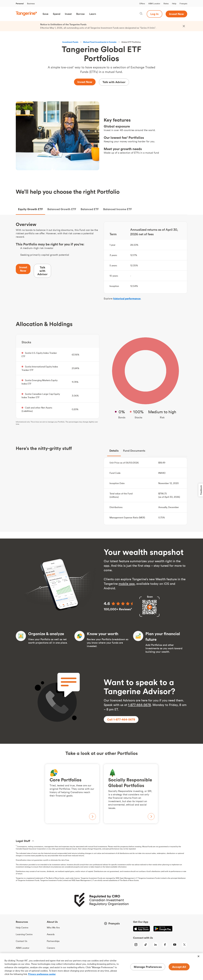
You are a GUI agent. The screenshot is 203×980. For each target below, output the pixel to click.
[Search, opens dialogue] (141, 14)
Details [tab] (114, 451)
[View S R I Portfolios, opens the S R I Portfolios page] (131, 794)
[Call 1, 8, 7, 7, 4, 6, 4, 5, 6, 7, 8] (121, 719)
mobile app (127, 584)
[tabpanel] (101, 373)
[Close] (198, 956)
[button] (45, 14)
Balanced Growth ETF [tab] (62, 209)
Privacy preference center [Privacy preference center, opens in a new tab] (42, 974)
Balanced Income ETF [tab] (118, 209)
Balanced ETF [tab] (90, 209)
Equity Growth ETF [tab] (30, 209)
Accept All (179, 967)
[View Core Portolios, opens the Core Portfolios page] (72, 794)
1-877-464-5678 (139, 705)
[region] (101, 967)
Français (183, 4)
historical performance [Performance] (127, 299)
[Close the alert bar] (184, 26)
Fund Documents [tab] (134, 451)
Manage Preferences (148, 967)
